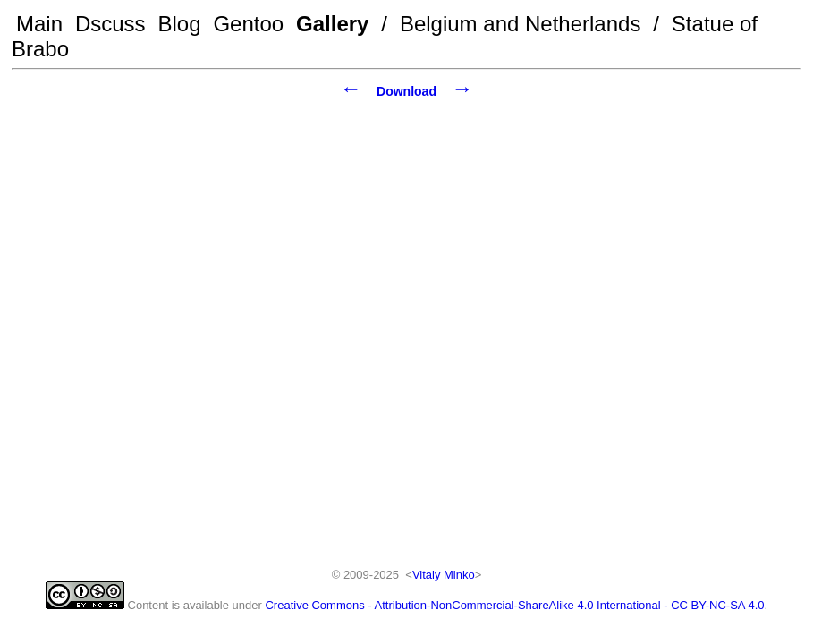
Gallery (332, 24)
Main (39, 24)
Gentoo (248, 24)
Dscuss (110, 24)
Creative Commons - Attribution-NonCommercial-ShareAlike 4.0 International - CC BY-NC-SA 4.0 (514, 605)
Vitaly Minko (444, 575)
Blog (180, 24)
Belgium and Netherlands (521, 24)
